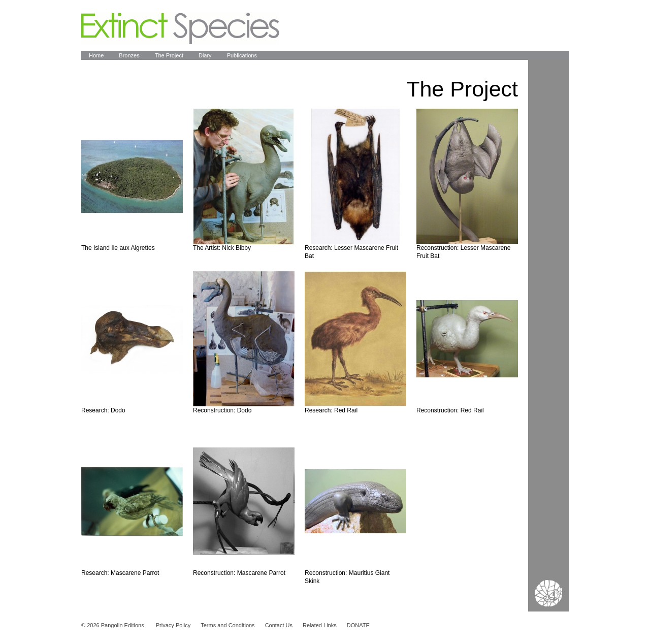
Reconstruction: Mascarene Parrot (239, 573)
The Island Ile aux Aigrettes (118, 248)
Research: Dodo (103, 410)
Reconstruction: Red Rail (450, 410)
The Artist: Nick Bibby (222, 248)
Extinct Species (180, 28)
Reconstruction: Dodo (222, 410)
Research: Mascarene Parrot (120, 573)
